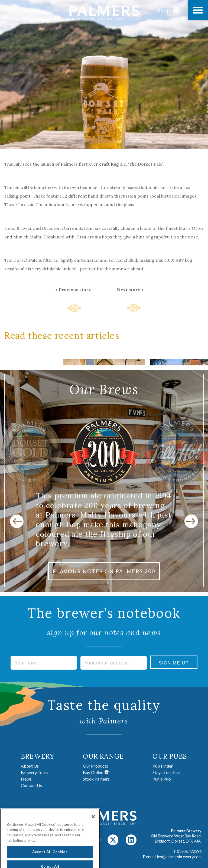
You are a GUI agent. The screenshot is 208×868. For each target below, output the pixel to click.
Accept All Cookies (50, 858)
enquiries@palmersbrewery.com (174, 857)
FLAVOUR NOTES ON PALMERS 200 (104, 571)
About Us (30, 766)
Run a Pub (162, 779)
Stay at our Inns (167, 772)
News (26, 779)
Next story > (130, 290)
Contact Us (31, 785)
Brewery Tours (35, 772)
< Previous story (73, 290)
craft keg (109, 164)
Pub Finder (163, 766)
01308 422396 (189, 851)
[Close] (93, 823)
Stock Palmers (96, 779)
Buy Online (96, 772)
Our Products (95, 766)
